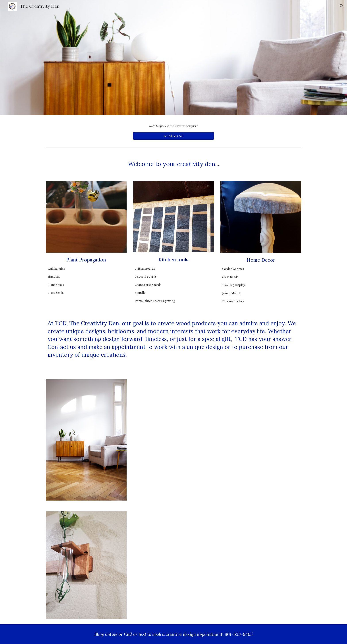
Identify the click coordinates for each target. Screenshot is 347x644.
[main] (173, 126)
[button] (342, 6)
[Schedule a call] (173, 136)
